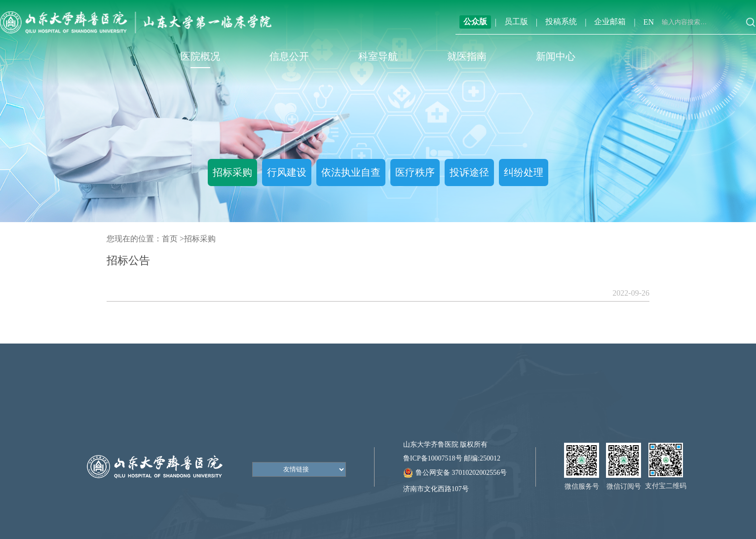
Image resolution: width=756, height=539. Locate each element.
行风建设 (287, 172)
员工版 (516, 21)
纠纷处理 (524, 172)
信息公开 (289, 56)
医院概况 (200, 56)
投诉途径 (469, 172)
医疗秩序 (415, 172)
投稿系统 (561, 21)
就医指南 (467, 56)
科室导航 (378, 56)
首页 (170, 239)
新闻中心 (556, 56)
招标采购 (232, 172)
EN (649, 22)
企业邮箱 (610, 21)
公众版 (475, 21)
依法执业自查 (351, 172)
